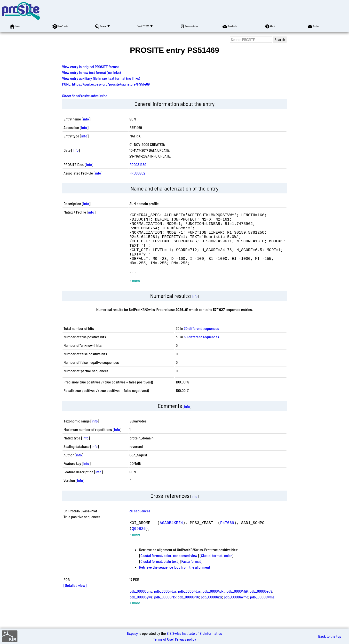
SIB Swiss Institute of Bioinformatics (194, 633)
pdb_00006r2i (211, 609)
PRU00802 (137, 173)
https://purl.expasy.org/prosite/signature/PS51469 (111, 84)
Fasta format (191, 574)
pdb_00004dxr (165, 604)
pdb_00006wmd (236, 609)
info (86, 119)
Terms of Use (163, 639)
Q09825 (139, 541)
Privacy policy (186, 639)
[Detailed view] (75, 598)
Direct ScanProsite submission (85, 96)
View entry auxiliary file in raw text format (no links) (101, 78)
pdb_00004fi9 (237, 604)
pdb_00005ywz (141, 609)
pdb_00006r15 (165, 609)
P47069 (227, 535)
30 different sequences (202, 341)
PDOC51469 (138, 164)
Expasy (132, 633)
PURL (66, 84)
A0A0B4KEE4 (171, 535)
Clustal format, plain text (159, 574)
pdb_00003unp (141, 604)
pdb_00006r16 (188, 609)
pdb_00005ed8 (261, 604)
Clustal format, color (216, 568)
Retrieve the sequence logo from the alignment (175, 580)
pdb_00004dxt (214, 604)
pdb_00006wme (262, 609)
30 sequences (140, 523)
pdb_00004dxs (189, 604)
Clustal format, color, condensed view (169, 568)
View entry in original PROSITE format (91, 67)
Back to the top (330, 636)
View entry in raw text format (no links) (91, 72)
